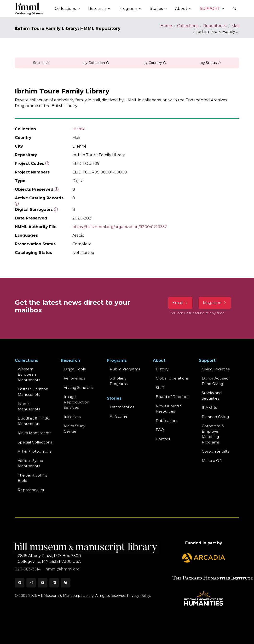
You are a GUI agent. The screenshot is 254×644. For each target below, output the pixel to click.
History (162, 369)
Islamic (79, 129)
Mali (235, 26)
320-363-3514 (28, 569)
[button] (234, 9)
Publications (167, 421)
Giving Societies (216, 369)
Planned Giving (215, 417)
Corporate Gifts (215, 451)
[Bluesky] (66, 583)
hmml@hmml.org (63, 569)
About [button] (181, 9)
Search (41, 63)
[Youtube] (43, 583)
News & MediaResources (169, 409)
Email (180, 303)
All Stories (119, 416)
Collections (188, 26)
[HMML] (29, 9)
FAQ (160, 430)
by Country (155, 63)
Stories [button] (156, 9)
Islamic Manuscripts (29, 406)
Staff (160, 388)
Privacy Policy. (139, 596)
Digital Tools (75, 369)
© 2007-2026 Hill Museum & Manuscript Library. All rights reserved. (70, 596)
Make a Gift (212, 461)
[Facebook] (20, 583)
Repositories (215, 26)
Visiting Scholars (78, 388)
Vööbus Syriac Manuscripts (30, 463)
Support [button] (210, 9)
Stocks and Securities (212, 396)
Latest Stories (122, 407)
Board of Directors (173, 397)
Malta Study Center (75, 429)
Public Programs (125, 369)
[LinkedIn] (54, 583)
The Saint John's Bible (32, 478)
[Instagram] (31, 583)
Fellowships (74, 378)
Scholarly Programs (119, 381)
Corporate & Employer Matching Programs (213, 434)
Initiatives (72, 417)
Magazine (215, 303)
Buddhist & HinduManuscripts (34, 421)
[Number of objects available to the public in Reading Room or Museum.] (17, 204)
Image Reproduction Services (76, 402)
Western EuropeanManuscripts (29, 374)
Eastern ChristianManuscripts (33, 392)
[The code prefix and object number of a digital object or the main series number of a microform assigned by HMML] (47, 164)
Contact (163, 439)
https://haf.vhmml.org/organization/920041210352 (120, 227)
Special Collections (35, 442)
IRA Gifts (209, 407)
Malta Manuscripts (35, 433)
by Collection (96, 63)
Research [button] (97, 9)
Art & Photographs (35, 451)
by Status (211, 63)
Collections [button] (65, 9)
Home (166, 26)
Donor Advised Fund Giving (215, 381)
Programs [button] (128, 9)
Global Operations (172, 378)
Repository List (31, 490)
